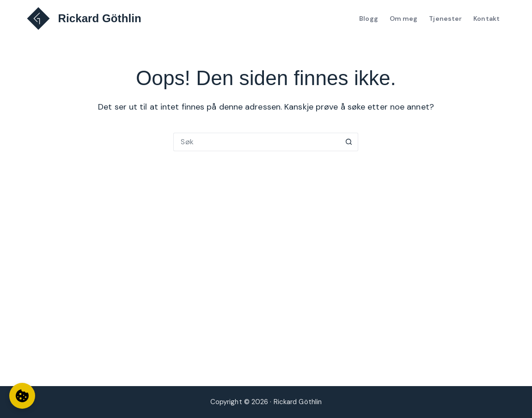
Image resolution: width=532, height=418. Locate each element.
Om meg (404, 18)
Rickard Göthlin (100, 18)
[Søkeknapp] (349, 142)
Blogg (369, 18)
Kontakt (486, 18)
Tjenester (445, 18)
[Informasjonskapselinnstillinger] (22, 396)
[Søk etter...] (257, 142)
